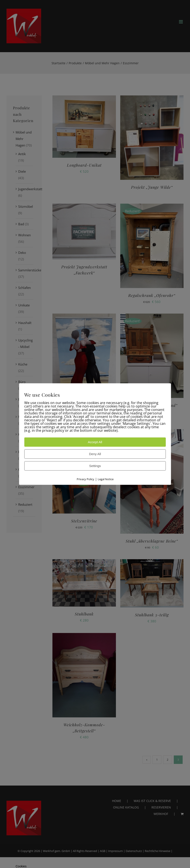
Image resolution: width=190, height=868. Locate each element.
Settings (95, 466)
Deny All (95, 454)
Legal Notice (106, 479)
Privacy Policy (85, 479)
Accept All (95, 442)
